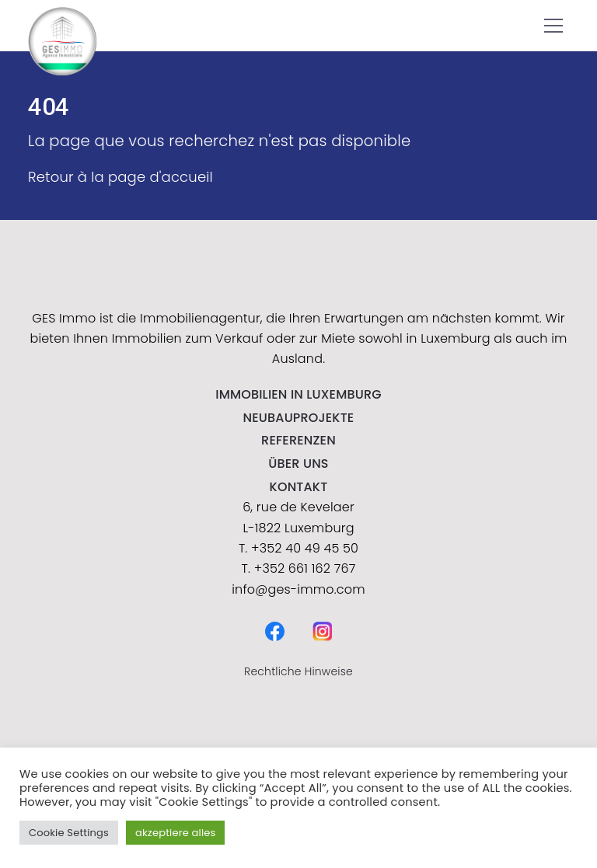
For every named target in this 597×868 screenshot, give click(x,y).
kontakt (299, 487)
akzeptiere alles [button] (175, 833)
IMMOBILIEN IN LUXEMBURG (298, 394)
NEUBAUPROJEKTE (299, 418)
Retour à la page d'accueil (120, 177)
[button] (553, 26)
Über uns (298, 464)
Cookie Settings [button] (69, 833)
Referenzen (298, 440)
